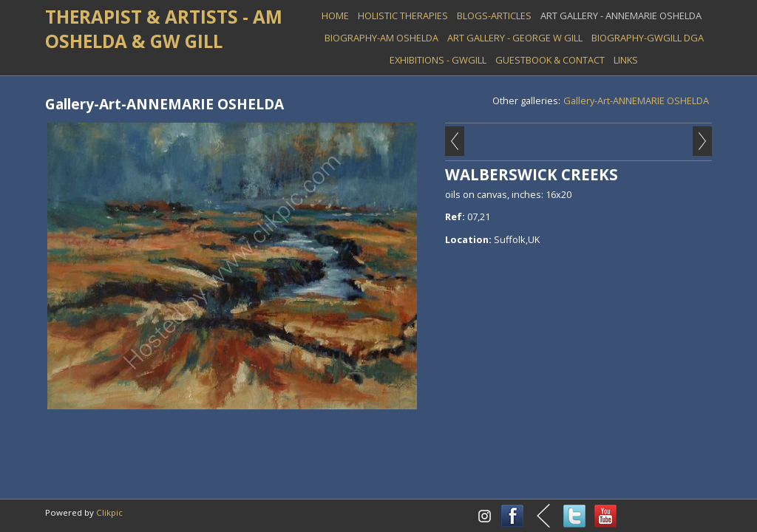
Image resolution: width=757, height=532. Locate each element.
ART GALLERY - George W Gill (515, 38)
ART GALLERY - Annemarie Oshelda (621, 16)
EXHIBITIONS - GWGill (438, 60)
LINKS (626, 60)
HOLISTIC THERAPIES (403, 16)
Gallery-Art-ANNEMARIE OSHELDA (636, 100)
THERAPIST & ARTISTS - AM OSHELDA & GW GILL (164, 29)
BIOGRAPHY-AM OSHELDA (381, 38)
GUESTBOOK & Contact (550, 60)
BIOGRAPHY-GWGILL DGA (648, 38)
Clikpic (109, 512)
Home (335, 16)
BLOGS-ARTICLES (494, 16)
